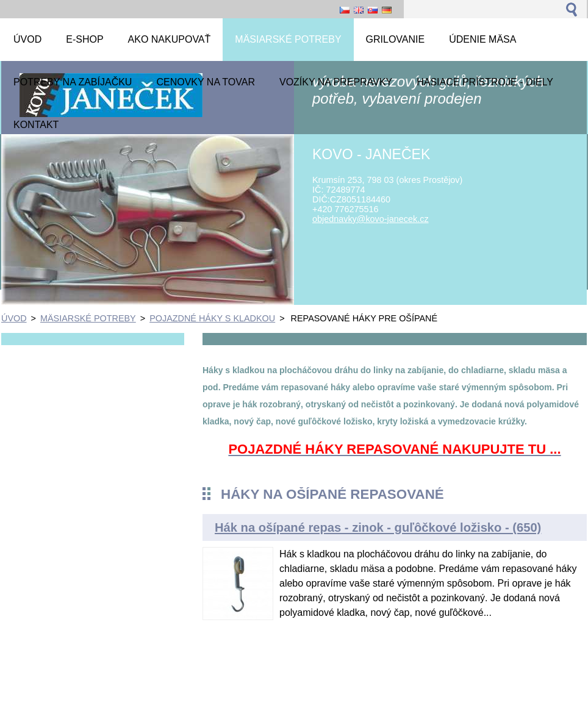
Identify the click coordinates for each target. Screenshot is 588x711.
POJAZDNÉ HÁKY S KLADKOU (212, 318)
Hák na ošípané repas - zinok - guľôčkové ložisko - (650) (378, 527)
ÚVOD (14, 318)
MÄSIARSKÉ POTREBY (88, 318)
